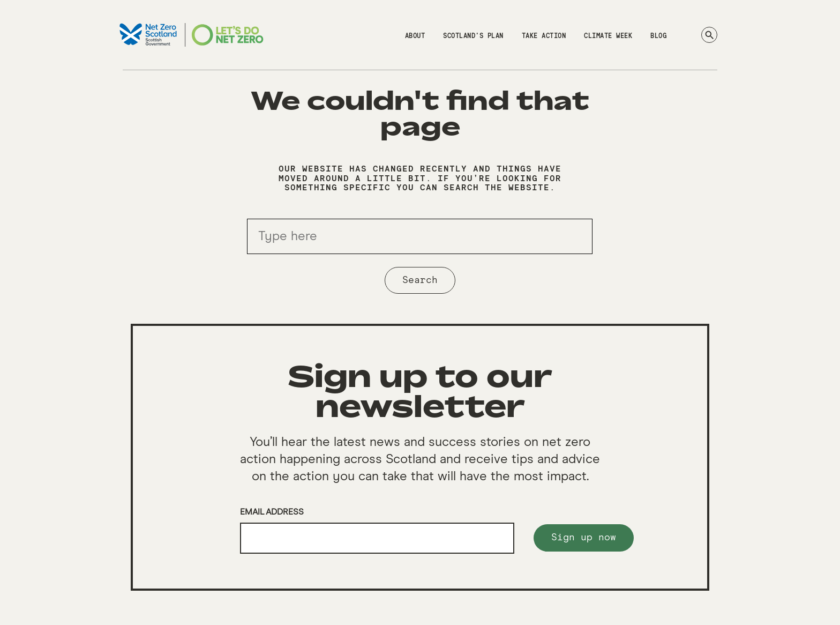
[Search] (709, 35)
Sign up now (584, 538)
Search (420, 280)
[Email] (377, 538)
